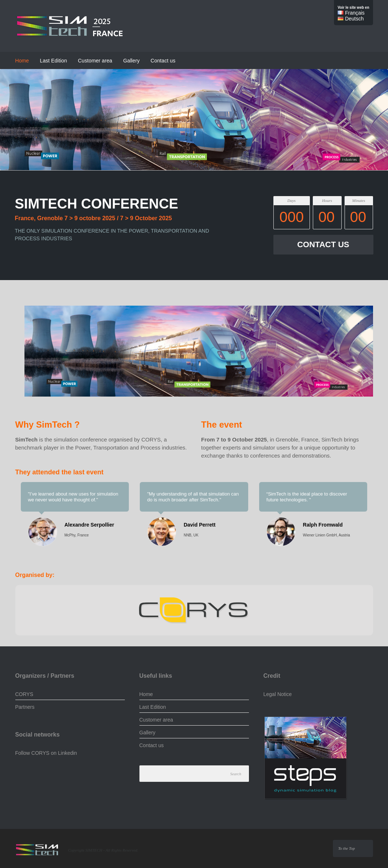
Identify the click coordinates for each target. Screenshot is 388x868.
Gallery (132, 61)
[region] (194, 353)
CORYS (24, 694)
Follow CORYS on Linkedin (46, 753)
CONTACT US (323, 244)
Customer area (95, 61)
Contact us (163, 61)
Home (22, 61)
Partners (25, 707)
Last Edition (53, 61)
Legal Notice (278, 694)
